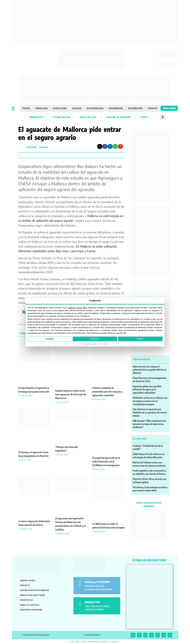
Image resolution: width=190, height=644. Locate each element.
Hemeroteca (36, 117)
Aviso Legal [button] (74, 642)
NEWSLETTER (92, 602)
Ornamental (116, 108)
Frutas (26, 108)
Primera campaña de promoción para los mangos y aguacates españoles (107, 392)
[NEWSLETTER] (80, 604)
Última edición (62, 117)
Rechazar (95, 339)
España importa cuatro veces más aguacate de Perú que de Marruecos (71, 394)
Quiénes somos (28, 580)
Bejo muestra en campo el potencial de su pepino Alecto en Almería (150, 370)
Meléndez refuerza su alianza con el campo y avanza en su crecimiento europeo (150, 401)
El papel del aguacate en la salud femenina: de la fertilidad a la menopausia (106, 462)
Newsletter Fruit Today (32, 595)
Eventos (153, 108)
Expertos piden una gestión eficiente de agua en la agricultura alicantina (147, 390)
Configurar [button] (114, 642)
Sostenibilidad (95, 108)
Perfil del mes (88, 117)
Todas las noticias (30, 605)
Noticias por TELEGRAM (97, 582)
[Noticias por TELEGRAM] (80, 583)
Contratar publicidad (31, 610)
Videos (144, 117)
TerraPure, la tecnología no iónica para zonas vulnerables (150, 489)
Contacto (25, 585)
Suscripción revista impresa (34, 590)
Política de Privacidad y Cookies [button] (94, 642)
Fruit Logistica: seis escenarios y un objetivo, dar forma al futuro (149, 472)
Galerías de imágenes (119, 117)
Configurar (50, 339)
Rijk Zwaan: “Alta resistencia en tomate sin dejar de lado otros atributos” (149, 424)
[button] (13, 109)
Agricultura (60, 108)
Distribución (135, 108)
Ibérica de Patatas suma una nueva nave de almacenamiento (149, 464)
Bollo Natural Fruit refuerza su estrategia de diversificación (149, 456)
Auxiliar (77, 108)
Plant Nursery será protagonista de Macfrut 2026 (150, 380)
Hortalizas (42, 108)
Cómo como (169, 108)
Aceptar (140, 339)
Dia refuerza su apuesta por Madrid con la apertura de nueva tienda (150, 412)
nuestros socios (75, 308)
